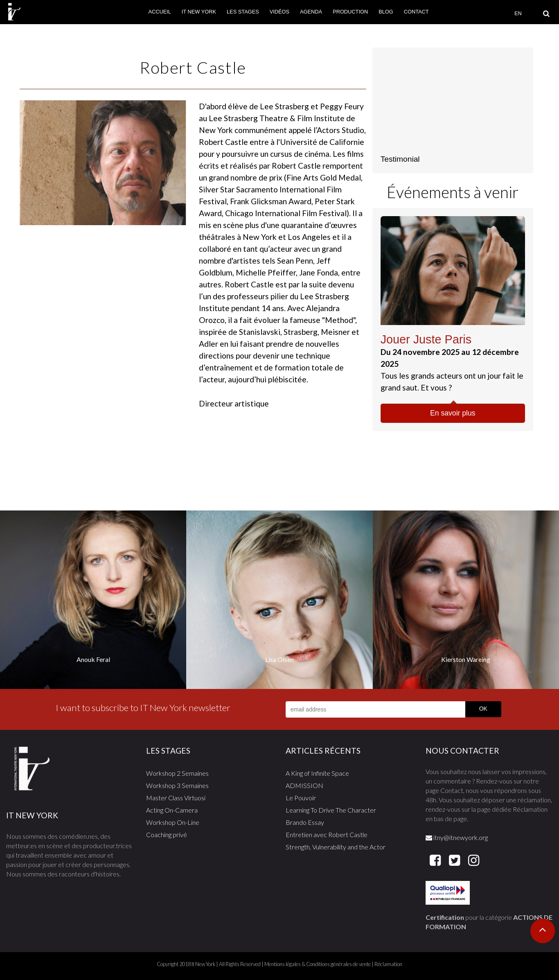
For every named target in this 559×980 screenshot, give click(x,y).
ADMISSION (304, 785)
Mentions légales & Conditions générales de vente (318, 964)
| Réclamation (387, 964)
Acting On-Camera (172, 810)
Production (350, 12)
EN (518, 13)
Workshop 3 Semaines (177, 785)
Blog (386, 12)
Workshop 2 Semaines (177, 773)
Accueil (159, 12)
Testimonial (400, 159)
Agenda (311, 12)
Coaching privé (167, 834)
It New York (199, 12)
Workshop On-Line (173, 822)
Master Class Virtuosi (176, 798)
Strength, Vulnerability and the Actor (336, 847)
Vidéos (279, 12)
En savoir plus (453, 413)
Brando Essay (305, 822)
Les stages (243, 12)
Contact (416, 12)
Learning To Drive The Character (331, 810)
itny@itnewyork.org (457, 837)
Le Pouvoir (301, 798)
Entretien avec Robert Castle (327, 834)
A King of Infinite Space (317, 773)
